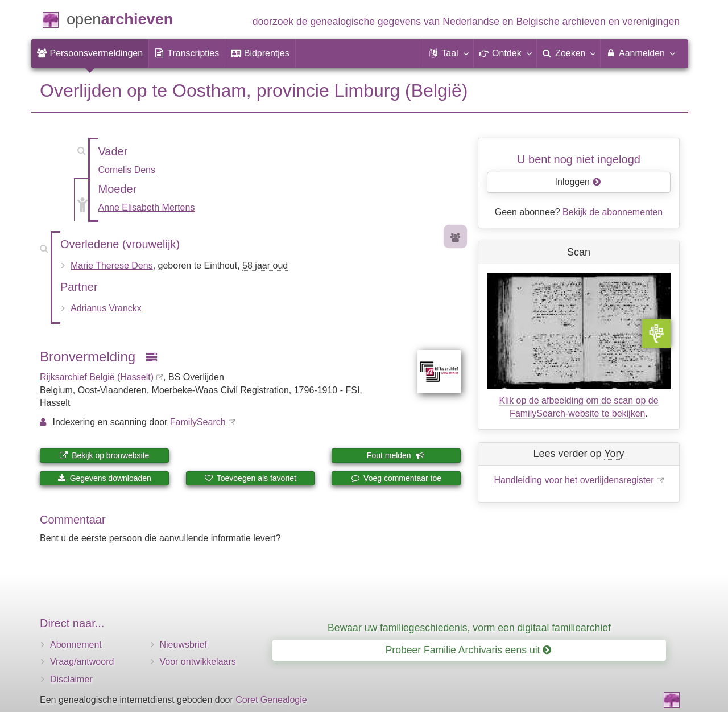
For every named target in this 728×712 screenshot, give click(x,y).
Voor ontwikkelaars (198, 662)
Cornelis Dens (127, 170)
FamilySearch (198, 422)
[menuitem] (90, 53)
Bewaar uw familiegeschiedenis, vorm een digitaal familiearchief (469, 628)
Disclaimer (71, 679)
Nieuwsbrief (184, 645)
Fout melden (396, 455)
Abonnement (76, 645)
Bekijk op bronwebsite (104, 455)
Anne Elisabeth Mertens (147, 207)
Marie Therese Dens (112, 266)
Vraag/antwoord (82, 662)
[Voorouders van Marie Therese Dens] (456, 238)
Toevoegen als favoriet (250, 478)
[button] (448, 53)
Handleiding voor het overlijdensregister (574, 480)
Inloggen (578, 182)
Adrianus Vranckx (106, 308)
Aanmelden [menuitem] (640, 53)
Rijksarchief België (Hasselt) (97, 377)
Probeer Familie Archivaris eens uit (469, 650)
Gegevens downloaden (104, 478)
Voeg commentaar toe (396, 478)
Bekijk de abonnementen (613, 212)
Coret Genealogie (271, 700)
